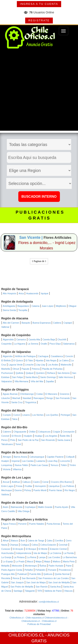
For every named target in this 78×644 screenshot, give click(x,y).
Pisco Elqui (55, 344)
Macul (30, 561)
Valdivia (5, 494)
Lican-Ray (53, 461)
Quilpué (30, 373)
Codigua (25, 545)
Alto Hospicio (10, 293)
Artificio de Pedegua (25, 356)
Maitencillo (66, 365)
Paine (69, 566)
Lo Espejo (8, 561)
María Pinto (69, 561)
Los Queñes (52, 415)
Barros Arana (20, 457)
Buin (23, 541)
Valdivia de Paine (53, 591)
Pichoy (28, 490)
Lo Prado (20, 561)
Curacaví (6, 549)
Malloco (57, 561)
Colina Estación (48, 545)
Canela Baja (49, 339)
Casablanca (57, 356)
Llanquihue (54, 486)
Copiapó (68, 323)
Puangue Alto (8, 574)
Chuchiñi (62, 339)
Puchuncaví (7, 373)
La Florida (69, 553)
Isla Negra (51, 360)
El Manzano (51, 394)
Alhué (6, 541)
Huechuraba (7, 553)
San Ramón (42, 587)
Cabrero (7, 432)
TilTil (40, 591)
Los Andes (53, 365)
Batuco (15, 541)
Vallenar (5, 327)
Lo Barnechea (70, 557)
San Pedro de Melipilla (22, 587)
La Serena (33, 344)
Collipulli (70, 457)
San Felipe (18, 377)
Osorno (18, 490)
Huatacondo (32, 293)
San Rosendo (48, 440)
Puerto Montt (40, 490)
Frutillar (29, 486)
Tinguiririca (30, 402)
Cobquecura (44, 432)
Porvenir (22, 524)
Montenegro (31, 566)
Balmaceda (17, 507)
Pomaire (52, 570)
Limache (30, 365)
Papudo (25, 369)
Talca (15, 419)
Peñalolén (40, 570)
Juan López (48, 306)
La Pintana (19, 557)
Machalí (16, 398)
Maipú (47, 561)
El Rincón (17, 436)
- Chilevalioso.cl (48, 621)
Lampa (42, 557)
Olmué (16, 369)
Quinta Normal (62, 574)
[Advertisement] (39, 91)
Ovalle (44, 344)
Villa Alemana (21, 381)
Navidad (27, 398)
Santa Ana (55, 587)
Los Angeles (51, 436)
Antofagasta (9, 306)
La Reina (32, 557)
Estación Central (58, 549)
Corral (45, 482)
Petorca (36, 369)
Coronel (5, 436)
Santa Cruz (17, 402)
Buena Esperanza (41, 323)
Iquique (45, 293)
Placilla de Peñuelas (52, 369)
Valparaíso (7, 381)
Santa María (32, 377)
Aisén (6, 507)
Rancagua (39, 398)
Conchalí (63, 545)
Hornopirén (40, 486)
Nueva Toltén (21, 465)
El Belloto (6, 360)
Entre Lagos (7, 486)
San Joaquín (17, 582)
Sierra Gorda (9, 310)
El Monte (43, 549)
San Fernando (63, 398)
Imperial (15, 461)
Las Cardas (28, 461)
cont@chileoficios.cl (49, 602)
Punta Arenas (53, 524)
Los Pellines (68, 486)
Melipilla (5, 566)
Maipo (39, 561)
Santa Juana (64, 440)
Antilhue (16, 482)
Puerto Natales (37, 524)
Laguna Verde (16, 365)
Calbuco (26, 482)
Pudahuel (22, 574)
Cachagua (43, 356)
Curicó (17, 415)
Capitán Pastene (55, 457)
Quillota (19, 373)
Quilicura (48, 574)
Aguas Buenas (10, 394)
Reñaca (51, 373)
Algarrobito (8, 339)
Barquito (26, 323)
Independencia (24, 553)
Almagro (7, 457)
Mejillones (61, 306)
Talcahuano (7, 444)
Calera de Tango (36, 541)
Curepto (7, 415)
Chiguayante (20, 432)
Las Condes (54, 557)
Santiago (18, 591)
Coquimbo (6, 344)
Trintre (72, 465)
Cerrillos (59, 541)
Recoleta (6, 578)
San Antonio (64, 373)
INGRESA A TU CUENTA (39, 4)
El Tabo (29, 360)
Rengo (50, 398)
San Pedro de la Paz (28, 440)
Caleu (50, 541)
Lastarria (41, 461)
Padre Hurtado (56, 566)
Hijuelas (39, 360)
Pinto (13, 440)
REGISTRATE (39, 20)
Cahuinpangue (37, 457)
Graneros (64, 394)
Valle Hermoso (66, 377)
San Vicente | (32, 237)
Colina (35, 545)
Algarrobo (8, 356)
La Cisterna (55, 553)
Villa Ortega (23, 511)
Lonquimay (7, 465)
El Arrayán (18, 549)
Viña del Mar (37, 381)
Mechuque (7, 490)
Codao (40, 394)
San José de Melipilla (59, 582)
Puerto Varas (55, 490)
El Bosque (31, 549)
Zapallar (50, 381)
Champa (14, 545)
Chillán (32, 432)
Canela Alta (34, 339)
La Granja (6, 557)
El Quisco (18, 360)
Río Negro (70, 490)
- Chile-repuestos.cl (34, 618)
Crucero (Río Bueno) (61, 482)
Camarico (21, 339)
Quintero (40, 373)
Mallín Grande (45, 507)
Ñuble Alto (65, 436)
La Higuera (20, 344)
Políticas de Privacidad (39, 624)
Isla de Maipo (40, 553)
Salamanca (69, 344)
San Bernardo (29, 578)
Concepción (69, 432)
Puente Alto (35, 574)
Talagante (30, 591)
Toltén (64, 465)
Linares (26, 415)
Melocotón (17, 566)
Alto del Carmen (11, 323)
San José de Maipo (36, 582)
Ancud (6, 482)
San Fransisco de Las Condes (53, 578)
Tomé (18, 444)
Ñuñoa (43, 566)
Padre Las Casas (39, 465)
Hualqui (39, 436)
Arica (21, 293)
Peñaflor (29, 570)
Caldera (57, 323)
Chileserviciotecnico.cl (55, 618)
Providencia (65, 570)
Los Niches (38, 415)
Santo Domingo (48, 377)
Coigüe (56, 432)
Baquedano (23, 306)
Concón (69, 356)
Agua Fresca (9, 524)
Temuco (55, 465)
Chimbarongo (27, 394)
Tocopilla (23, 310)
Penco (4, 440)
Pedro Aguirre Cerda (12, 570)
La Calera (64, 360)
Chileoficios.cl (17, 618)
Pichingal (65, 415)
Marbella (6, 369)
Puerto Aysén (61, 507)
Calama (35, 306)
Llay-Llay (41, 365)
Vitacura (68, 591)
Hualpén (28, 436)
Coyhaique (30, 507)
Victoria (7, 469)
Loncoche (65, 461)
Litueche (6, 398)
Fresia (19, 486)
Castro (36, 482)
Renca (16, 578)
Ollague (72, 306)
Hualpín (5, 461)
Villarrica (17, 469)
